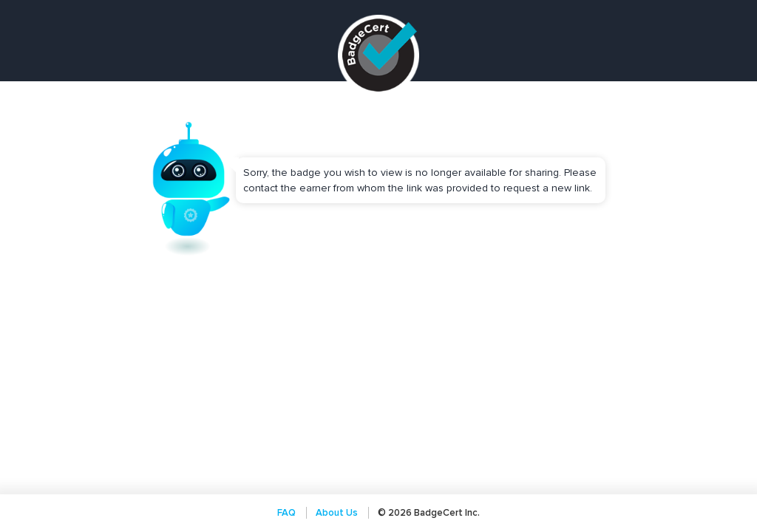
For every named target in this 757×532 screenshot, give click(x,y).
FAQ (286, 513)
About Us (337, 513)
